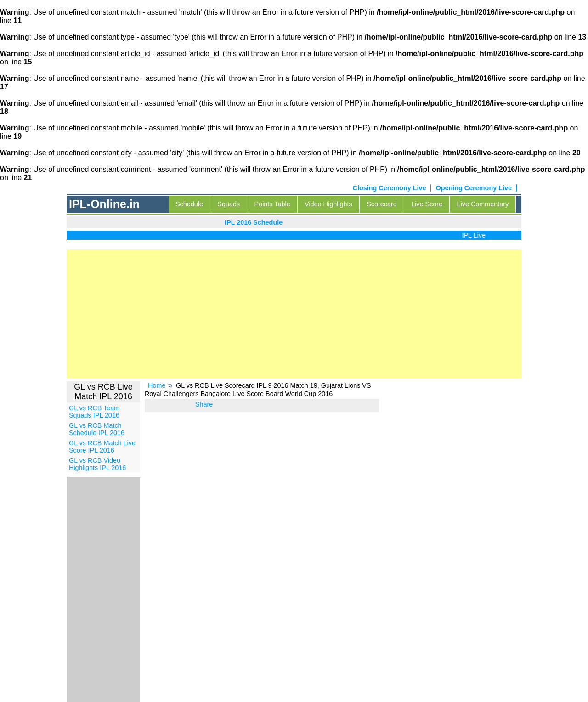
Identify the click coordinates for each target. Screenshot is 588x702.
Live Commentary (483, 204)
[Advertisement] (294, 314)
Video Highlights (328, 204)
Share (204, 404)
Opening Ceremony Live (474, 188)
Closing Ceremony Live (390, 188)
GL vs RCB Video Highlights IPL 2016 (97, 464)
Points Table (272, 204)
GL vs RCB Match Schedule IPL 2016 (97, 429)
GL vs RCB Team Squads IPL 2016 (94, 412)
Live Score (427, 204)
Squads (229, 204)
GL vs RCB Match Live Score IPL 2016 (102, 447)
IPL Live (478, 235)
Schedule (189, 204)
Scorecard (382, 204)
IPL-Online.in (104, 204)
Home (157, 385)
